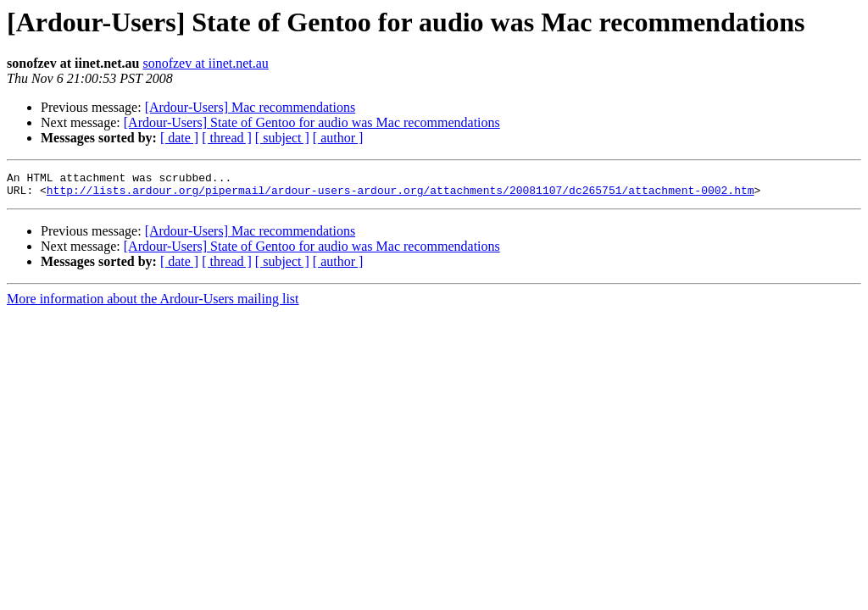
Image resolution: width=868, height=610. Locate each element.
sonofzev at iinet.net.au (205, 63)
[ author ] (338, 138)
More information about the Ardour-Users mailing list (153, 304)
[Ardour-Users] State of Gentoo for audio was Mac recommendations (312, 122)
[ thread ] (227, 138)
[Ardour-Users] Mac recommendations (250, 107)
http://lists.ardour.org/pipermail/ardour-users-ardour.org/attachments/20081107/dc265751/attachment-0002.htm (401, 195)
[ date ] (179, 138)
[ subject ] (282, 138)
